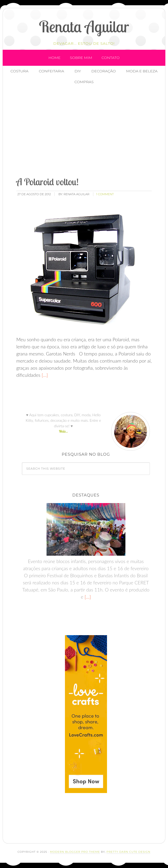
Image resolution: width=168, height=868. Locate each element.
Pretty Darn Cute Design (128, 852)
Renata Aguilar (84, 26)
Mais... (63, 431)
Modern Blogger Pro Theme (75, 852)
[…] (44, 375)
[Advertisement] (90, 131)
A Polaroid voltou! (47, 182)
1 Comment (105, 194)
